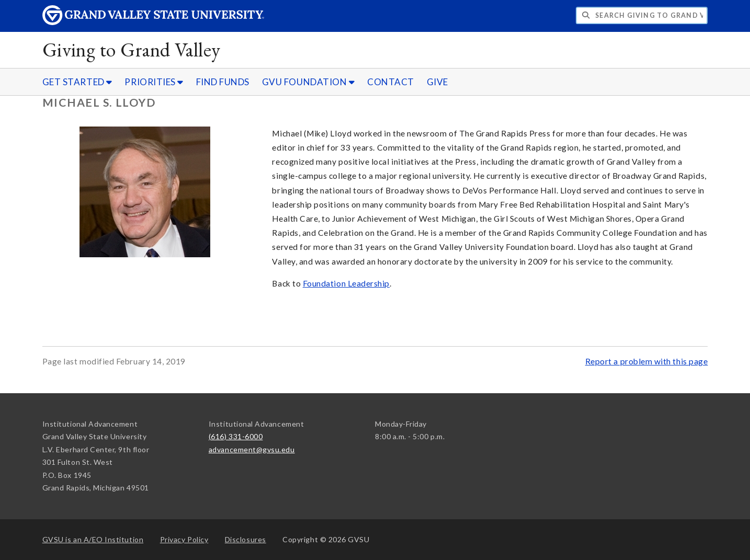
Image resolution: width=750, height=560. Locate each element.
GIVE (437, 82)
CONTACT (391, 82)
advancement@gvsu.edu (252, 449)
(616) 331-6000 (236, 436)
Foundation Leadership (346, 283)
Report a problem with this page (647, 361)
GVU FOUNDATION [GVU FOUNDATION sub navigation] (309, 82)
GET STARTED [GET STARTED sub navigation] (77, 82)
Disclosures (246, 539)
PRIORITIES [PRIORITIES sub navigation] (154, 82)
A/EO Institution (93, 539)
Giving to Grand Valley (132, 49)
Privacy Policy (184, 539)
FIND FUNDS (223, 82)
